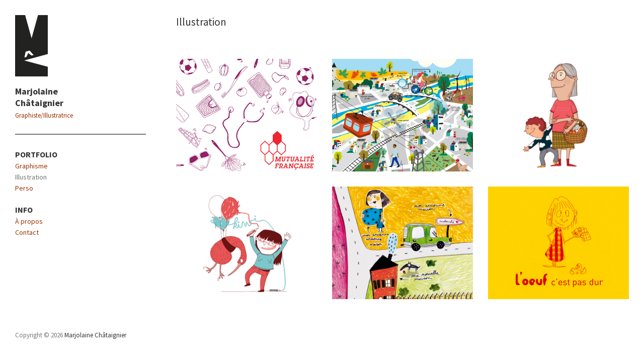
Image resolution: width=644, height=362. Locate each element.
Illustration (31, 177)
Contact (27, 232)
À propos (29, 221)
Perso (24, 188)
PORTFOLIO (36, 154)
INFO (24, 210)
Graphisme (31, 166)
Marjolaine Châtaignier (39, 97)
